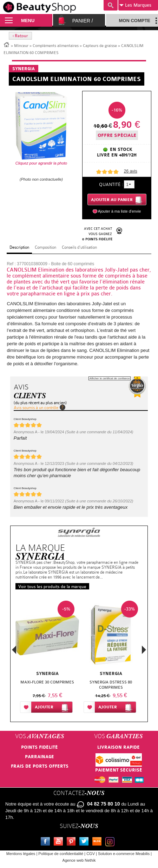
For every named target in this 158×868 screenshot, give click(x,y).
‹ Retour (20, 36)
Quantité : (111, 184)
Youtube (60, 842)
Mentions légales (21, 854)
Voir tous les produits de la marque (52, 587)
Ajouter (44, 707)
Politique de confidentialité (61, 854)
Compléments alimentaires (56, 46)
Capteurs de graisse (100, 46)
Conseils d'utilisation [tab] (79, 247)
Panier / (83, 21)
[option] (47, 658)
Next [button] (144, 650)
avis (131, 171)
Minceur (21, 46)
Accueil (7, 44)
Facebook (47, 842)
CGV (91, 854)
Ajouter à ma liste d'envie (120, 211)
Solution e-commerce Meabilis (124, 854)
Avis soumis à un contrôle (36, 408)
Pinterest (73, 842)
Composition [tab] (45, 247)
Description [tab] (19, 247)
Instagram (111, 842)
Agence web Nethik (79, 860)
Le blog (98, 842)
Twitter (85, 842)
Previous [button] (14, 652)
